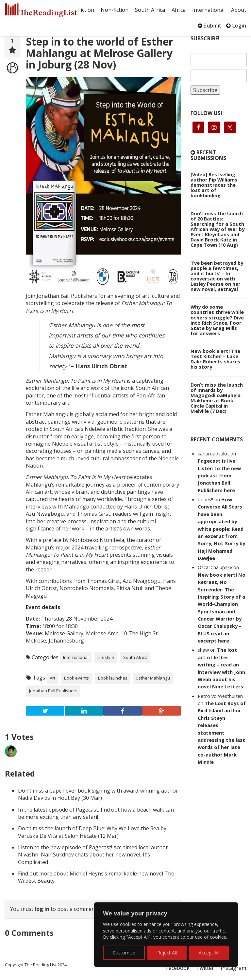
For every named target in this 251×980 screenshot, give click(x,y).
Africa (179, 10)
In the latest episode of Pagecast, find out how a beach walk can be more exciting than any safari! (96, 813)
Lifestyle (106, 657)
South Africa (150, 10)
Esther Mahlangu (153, 678)
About (239, 10)
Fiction (86, 10)
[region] (166, 935)
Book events (76, 678)
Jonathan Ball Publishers (53, 691)
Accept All (209, 953)
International (208, 10)
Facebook (178, 968)
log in (42, 909)
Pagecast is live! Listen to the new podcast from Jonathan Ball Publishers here (219, 475)
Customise (124, 953)
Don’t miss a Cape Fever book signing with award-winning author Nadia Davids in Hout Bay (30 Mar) (98, 794)
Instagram (233, 968)
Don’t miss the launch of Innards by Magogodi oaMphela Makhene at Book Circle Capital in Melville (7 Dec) (217, 398)
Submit (209, 26)
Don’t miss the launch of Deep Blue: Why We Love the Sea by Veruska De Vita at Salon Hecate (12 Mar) (92, 832)
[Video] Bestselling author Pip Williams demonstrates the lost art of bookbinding (214, 185)
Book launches (113, 678)
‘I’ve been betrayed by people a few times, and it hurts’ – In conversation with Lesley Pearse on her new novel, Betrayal (217, 276)
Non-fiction (115, 10)
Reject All (167, 953)
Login (236, 26)
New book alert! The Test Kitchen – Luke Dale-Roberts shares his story (215, 359)
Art (52, 678)
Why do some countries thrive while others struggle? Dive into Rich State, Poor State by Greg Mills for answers (217, 320)
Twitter (205, 968)
